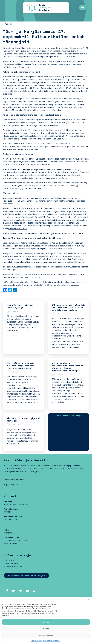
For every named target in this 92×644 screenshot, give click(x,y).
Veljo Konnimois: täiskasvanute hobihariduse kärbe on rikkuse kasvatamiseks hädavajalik (67, 367)
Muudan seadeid (46, 635)
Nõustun (46, 622)
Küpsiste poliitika (36, 641)
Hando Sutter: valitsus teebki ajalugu (20, 306)
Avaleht (8, 24)
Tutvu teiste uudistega (69, 416)
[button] (88, 600)
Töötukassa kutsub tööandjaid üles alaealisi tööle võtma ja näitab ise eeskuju (69, 308)
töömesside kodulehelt (74, 233)
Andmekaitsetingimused (15, 480)
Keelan (46, 629)
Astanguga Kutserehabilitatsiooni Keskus (40, 243)
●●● (83, 8)
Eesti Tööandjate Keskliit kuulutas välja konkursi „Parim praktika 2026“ (22, 366)
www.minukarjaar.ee (17, 229)
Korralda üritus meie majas (26, 576)
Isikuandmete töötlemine (52, 641)
